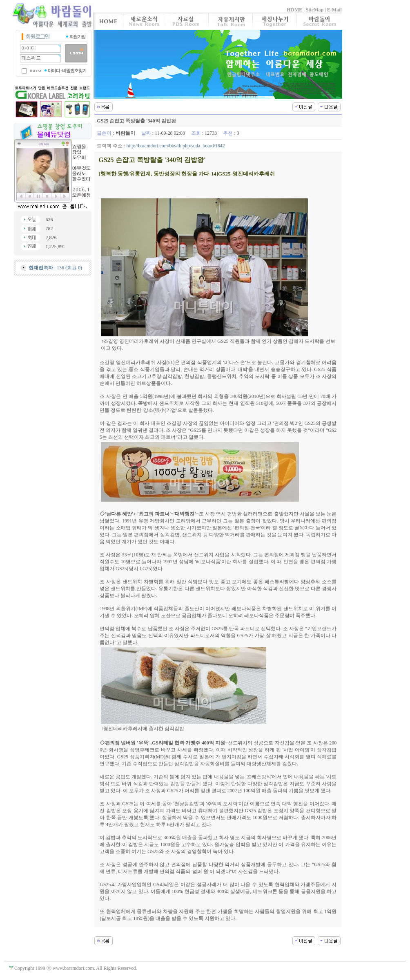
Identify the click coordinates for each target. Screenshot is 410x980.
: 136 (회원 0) (55, 268)
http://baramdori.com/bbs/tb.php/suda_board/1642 (176, 146)
